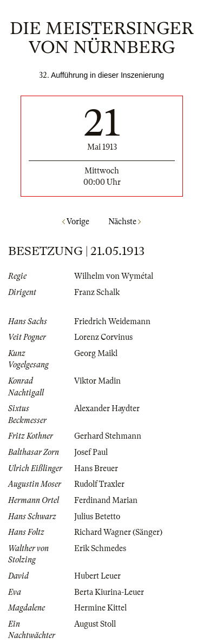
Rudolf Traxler (99, 484)
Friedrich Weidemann (112, 321)
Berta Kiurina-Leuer (109, 592)
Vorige (76, 222)
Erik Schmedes (100, 548)
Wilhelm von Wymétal (114, 276)
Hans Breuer (96, 468)
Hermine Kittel (100, 608)
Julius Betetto (97, 516)
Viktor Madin (97, 381)
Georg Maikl (96, 353)
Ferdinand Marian (106, 500)
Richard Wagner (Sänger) (118, 532)
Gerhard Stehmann (108, 436)
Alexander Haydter (107, 408)
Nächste (125, 222)
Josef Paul (91, 452)
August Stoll (95, 624)
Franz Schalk (97, 292)
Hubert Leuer (97, 576)
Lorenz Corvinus (103, 337)
